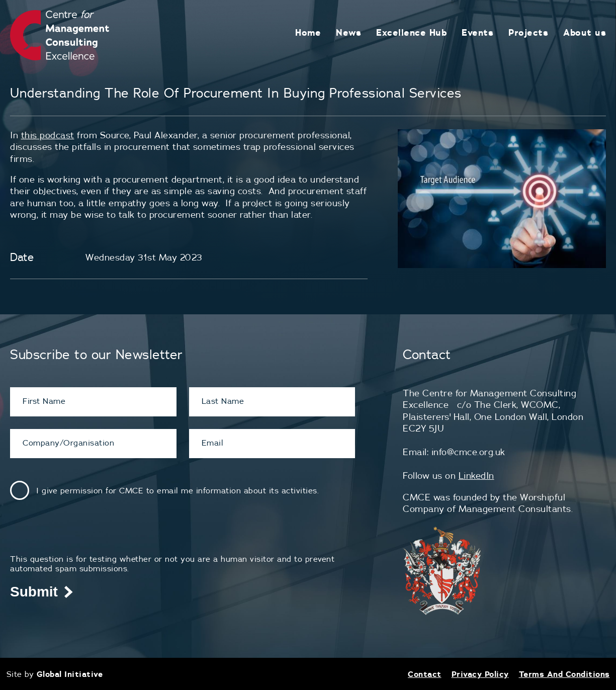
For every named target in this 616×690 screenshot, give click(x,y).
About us (585, 32)
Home (308, 32)
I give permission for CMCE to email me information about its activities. (178, 490)
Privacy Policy (480, 674)
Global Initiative (70, 674)
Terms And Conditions (564, 674)
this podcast (48, 135)
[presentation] (86, 535)
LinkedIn (476, 476)
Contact (425, 674)
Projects (528, 32)
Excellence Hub (411, 32)
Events (477, 32)
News (348, 32)
